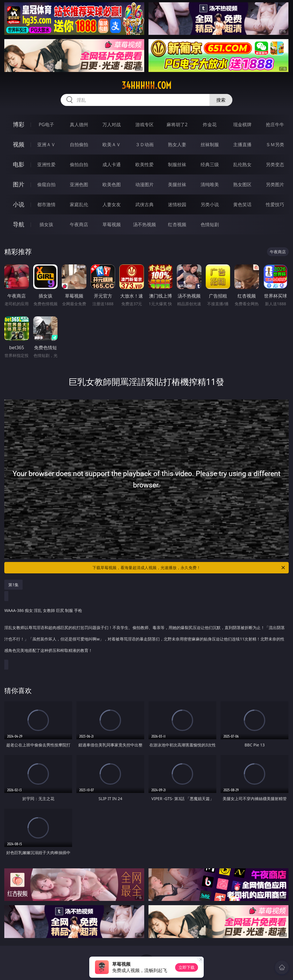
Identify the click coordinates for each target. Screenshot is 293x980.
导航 (19, 224)
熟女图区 (242, 184)
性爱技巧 (275, 204)
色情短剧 (210, 224)
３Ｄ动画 (144, 144)
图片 (19, 184)
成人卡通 (112, 164)
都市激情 (46, 204)
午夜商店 (79, 224)
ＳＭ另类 (275, 144)
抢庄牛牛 (275, 124)
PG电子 (46, 124)
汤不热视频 (144, 224)
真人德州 (79, 124)
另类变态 (275, 164)
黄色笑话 (242, 204)
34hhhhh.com (146, 85)
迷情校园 (177, 204)
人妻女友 (112, 204)
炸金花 (210, 124)
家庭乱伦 (79, 204)
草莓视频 (112, 224)
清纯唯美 (210, 184)
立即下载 (187, 967)
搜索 (221, 100)
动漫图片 (144, 184)
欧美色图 (112, 184)
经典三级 (210, 164)
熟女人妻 (177, 144)
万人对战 (112, 124)
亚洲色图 (79, 184)
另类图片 (275, 184)
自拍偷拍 (79, 144)
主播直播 (242, 144)
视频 (19, 144)
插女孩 (46, 224)
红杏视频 (177, 224)
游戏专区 (144, 124)
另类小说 (210, 204)
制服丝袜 (177, 164)
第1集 (13, 585)
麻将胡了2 (177, 124)
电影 (19, 164)
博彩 (19, 124)
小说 (19, 204)
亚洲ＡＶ (46, 144)
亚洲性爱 (46, 164)
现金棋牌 (242, 124)
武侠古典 (144, 204)
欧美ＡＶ (112, 144)
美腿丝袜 (177, 184)
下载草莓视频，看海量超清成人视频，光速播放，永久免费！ (189, 568)
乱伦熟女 (242, 164)
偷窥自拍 (46, 184)
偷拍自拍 (79, 164)
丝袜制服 (210, 144)
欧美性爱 (144, 164)
